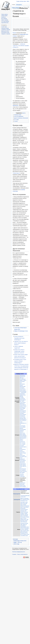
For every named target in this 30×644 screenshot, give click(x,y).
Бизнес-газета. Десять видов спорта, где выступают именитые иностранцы (21, 356)
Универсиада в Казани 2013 (20, 541)
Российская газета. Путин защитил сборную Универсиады (20, 361)
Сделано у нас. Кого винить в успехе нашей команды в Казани (21, 343)
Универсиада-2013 (17, 494)
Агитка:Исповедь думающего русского (23, 431)
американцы (16, 106)
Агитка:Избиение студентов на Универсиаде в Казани (25, 492)
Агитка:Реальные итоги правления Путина (23, 470)
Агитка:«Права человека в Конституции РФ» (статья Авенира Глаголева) (23, 411)
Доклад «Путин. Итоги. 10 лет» (23, 466)
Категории (15, 539)
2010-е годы (16, 544)
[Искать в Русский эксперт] (26, 7)
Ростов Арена (23, 517)
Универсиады (16, 173)
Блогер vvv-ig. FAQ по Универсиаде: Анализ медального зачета (19, 351)
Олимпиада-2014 (17, 500)
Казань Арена (26, 507)
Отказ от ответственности (22, 554)
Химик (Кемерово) (24, 522)
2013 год (20, 542)
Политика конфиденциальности (19, 552)
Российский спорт (21, 489)
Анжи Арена (23, 502)
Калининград (23, 508)
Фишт (26, 521)
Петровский (25, 516)
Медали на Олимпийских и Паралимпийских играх (25, 526)
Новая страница (16, 7)
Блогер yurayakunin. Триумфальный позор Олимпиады (19, 338)
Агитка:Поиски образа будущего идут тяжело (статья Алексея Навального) (23, 401)
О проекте (14, 554)
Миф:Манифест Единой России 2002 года (23, 377)
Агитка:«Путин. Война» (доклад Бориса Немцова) (23, 434)
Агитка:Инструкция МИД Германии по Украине (23, 438)
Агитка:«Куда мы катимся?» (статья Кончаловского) (23, 406)
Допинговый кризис (24, 532)
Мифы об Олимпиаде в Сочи (21, 331)
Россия (14, 33)
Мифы (15, 542)
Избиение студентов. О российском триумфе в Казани (21, 46)
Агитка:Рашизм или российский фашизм (23, 427)
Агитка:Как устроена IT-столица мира (22, 475)
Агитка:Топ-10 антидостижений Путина (23, 464)
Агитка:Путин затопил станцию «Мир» (23, 453)
